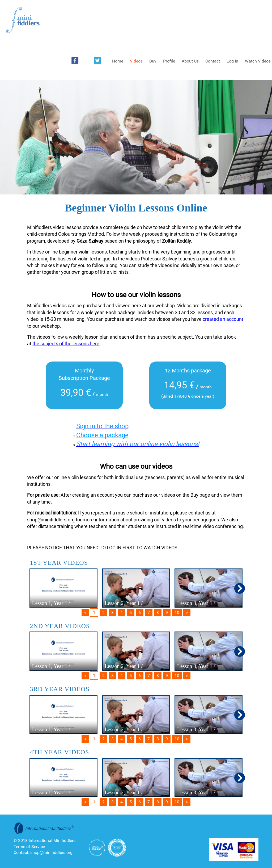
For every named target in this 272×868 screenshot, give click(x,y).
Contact (213, 61)
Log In (232, 61)
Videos (136, 61)
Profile (169, 61)
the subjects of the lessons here (66, 344)
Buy (153, 61)
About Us (190, 61)
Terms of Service (29, 847)
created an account (223, 319)
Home (118, 61)
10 (177, 612)
